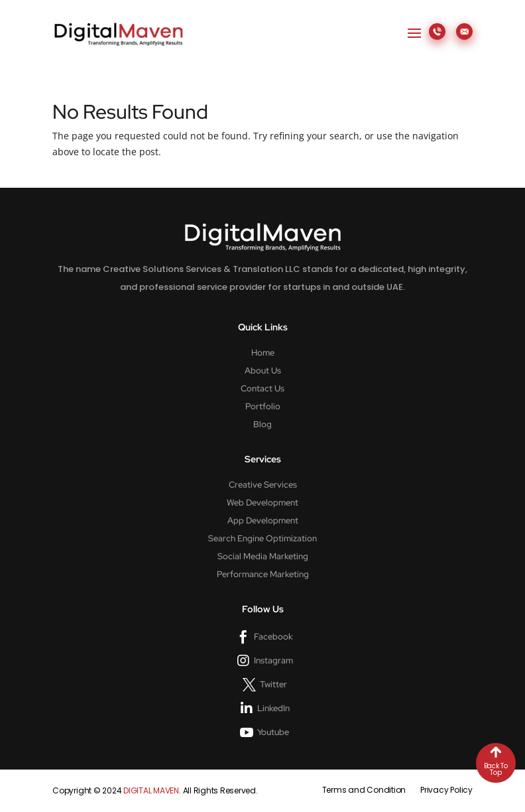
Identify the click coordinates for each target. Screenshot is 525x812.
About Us (263, 371)
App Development (263, 521)
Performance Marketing (263, 575)
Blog (262, 425)
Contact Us (262, 389)
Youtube (273, 732)
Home (263, 353)
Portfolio (263, 407)
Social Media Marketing (263, 557)
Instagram (273, 660)
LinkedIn (273, 708)
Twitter (273, 684)
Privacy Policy (446, 790)
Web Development (262, 503)
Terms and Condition (364, 790)
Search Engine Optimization (262, 539)
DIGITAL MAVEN (151, 790)
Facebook (273, 637)
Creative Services (263, 485)
